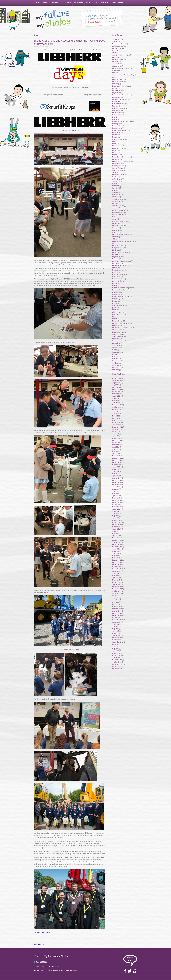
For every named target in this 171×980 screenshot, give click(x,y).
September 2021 (118, 445)
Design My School (118, 79)
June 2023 (116, 414)
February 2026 (117, 378)
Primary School (117, 155)
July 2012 (115, 646)
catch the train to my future (121, 55)
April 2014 (116, 604)
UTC (114, 190)
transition (115, 188)
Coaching (115, 62)
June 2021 (116, 449)
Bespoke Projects (117, 3)
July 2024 (115, 398)
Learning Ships (117, 124)
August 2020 (116, 467)
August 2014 (116, 595)
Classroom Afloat (118, 59)
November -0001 (118, 669)
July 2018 (115, 511)
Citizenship (116, 57)
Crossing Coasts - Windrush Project (124, 75)
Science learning (118, 170)
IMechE (115, 117)
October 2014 (117, 591)
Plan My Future (117, 146)
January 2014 (117, 611)
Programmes (78, 3)
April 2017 (116, 536)
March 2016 (116, 558)
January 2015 (117, 584)
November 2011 (118, 660)
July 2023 (115, 412)
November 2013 (118, 615)
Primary (115, 150)
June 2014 (116, 600)
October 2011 (117, 662)
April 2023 (116, 418)
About (45, 3)
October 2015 (117, 567)
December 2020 (118, 460)
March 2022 (116, 438)
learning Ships (117, 128)
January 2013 (117, 635)
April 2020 (116, 476)
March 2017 (116, 538)
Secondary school (118, 175)
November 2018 (118, 502)
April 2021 (116, 454)
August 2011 (116, 666)
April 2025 (116, 387)
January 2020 (117, 478)
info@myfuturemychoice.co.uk (46, 966)
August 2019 (116, 487)
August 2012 (116, 644)
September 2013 (118, 620)
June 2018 (116, 513)
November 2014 (118, 589)
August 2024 (116, 396)
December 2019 (118, 480)
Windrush (115, 197)
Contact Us (104, 3)
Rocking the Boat (118, 166)
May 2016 (116, 556)
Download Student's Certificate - (43, 932)
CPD (114, 73)
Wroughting (116, 203)
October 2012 (117, 640)
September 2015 (118, 569)
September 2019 (118, 485)
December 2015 (118, 562)
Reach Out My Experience (121, 157)
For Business (55, 3)
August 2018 (116, 509)
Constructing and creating (121, 68)
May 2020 (116, 474)
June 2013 (116, 627)
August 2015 (116, 571)
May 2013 (116, 629)
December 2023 (118, 405)
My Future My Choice (53, 19)
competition (116, 66)
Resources (116, 159)
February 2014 (117, 609)
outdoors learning (118, 139)
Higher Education (118, 113)
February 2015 (117, 582)
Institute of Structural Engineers (123, 121)
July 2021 (115, 447)
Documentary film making (121, 86)
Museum (115, 137)
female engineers (118, 104)
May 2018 (116, 516)
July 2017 (115, 531)
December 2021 (118, 440)
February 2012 (117, 655)
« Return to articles (40, 944)
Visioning (115, 192)
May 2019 (116, 494)
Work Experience (118, 199)
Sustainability (117, 186)
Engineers (116, 93)
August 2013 (116, 622)
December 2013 (118, 613)
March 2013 (116, 633)
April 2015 (116, 578)
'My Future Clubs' (118, 39)
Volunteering (116, 195)
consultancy (116, 71)
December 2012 (118, 638)
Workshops (116, 201)
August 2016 (116, 549)
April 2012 (116, 651)
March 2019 (116, 498)
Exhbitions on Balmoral (120, 99)
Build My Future (117, 46)
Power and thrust (118, 148)
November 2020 (118, 463)
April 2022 (116, 436)
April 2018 (116, 518)
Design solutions (118, 82)
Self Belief (116, 177)
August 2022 (116, 431)
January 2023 (117, 425)
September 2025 (118, 380)
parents (115, 141)
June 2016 (116, 553)
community (116, 64)
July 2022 (115, 434)
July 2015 (115, 573)
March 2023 (116, 420)
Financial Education (119, 108)
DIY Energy (116, 84)
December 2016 (118, 545)
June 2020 (116, 471)
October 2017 (117, 527)
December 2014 (118, 587)
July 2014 (115, 598)
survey (114, 184)
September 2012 (118, 642)
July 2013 (115, 624)
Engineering (116, 90)
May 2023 (116, 416)
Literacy (115, 135)
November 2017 (118, 525)
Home (38, 3)
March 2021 (116, 456)
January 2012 (117, 658)
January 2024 (117, 403)
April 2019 (116, 496)
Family (114, 102)
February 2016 (117, 560)
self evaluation (117, 179)
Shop (95, 3)
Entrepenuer (116, 97)
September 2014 (118, 593)
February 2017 (117, 540)
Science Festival (118, 168)
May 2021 (116, 451)
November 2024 (118, 389)
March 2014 (116, 607)
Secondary (116, 172)
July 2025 (115, 385)
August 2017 (116, 529)
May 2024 (116, 400)
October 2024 (117, 392)
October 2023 (117, 407)
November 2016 (118, 547)
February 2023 (117, 423)
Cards (114, 51)
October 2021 (117, 443)
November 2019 (118, 482)
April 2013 (116, 631)
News (88, 3)
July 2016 (115, 551)
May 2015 (116, 576)
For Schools (67, 3)
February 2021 (117, 458)
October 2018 (117, 505)
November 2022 (118, 427)
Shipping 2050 (117, 181)
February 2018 (117, 522)
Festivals (115, 106)
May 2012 (116, 649)
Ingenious (116, 119)
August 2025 (116, 383)
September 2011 (118, 664)
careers (115, 53)
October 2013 (117, 618)
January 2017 (117, 542)
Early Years (116, 88)
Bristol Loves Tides (119, 44)
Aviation (115, 42)
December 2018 (118, 500)
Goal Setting (116, 110)
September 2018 (118, 507)
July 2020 (115, 469)
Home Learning (118, 115)
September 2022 (118, 429)
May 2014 (116, 602)
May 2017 (116, 533)
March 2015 (116, 580)
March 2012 (116, 653)
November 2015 (118, 564)
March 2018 (116, 520)
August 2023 (116, 409)
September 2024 (118, 394)
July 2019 (115, 489)
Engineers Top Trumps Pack (122, 95)
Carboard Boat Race (119, 48)
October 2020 (117, 465)
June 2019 (116, 491)
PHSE (114, 144)
